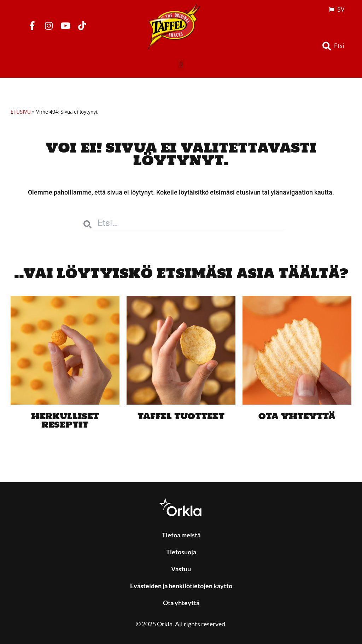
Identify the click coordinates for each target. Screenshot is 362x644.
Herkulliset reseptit (65, 420)
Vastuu (181, 569)
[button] (181, 65)
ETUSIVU (21, 112)
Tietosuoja (181, 552)
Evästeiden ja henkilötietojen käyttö (181, 586)
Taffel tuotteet (181, 416)
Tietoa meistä (181, 535)
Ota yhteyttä (297, 416)
